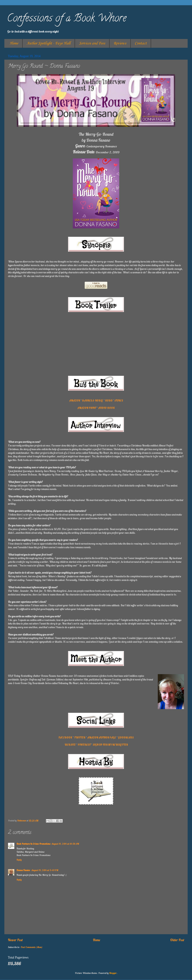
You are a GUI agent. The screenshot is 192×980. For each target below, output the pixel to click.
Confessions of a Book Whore (67, 19)
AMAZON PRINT (87, 408)
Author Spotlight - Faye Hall (49, 43)
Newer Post (15, 940)
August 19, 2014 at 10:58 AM (65, 844)
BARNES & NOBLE (93, 401)
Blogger (113, 973)
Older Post (177, 940)
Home (14, 43)
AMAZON (75, 401)
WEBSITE (70, 745)
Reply (19, 860)
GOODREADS (126, 738)
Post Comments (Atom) (32, 947)
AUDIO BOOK (106, 408)
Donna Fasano (23, 870)
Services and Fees (92, 43)
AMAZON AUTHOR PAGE (102, 738)
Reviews (120, 43)
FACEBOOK (65, 738)
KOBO (109, 401)
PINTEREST (84, 745)
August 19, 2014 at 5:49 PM (45, 870)
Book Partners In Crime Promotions (33, 844)
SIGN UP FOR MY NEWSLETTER (110, 745)
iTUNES (119, 401)
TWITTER (80, 738)
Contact (141, 43)
